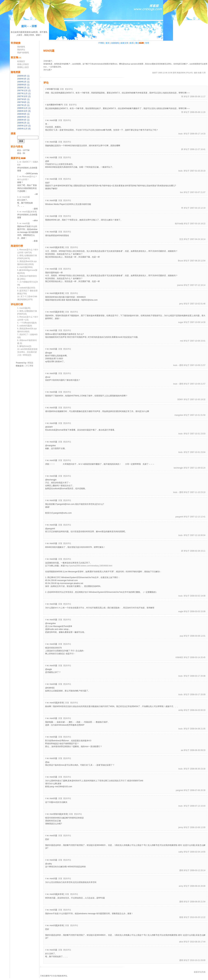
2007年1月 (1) (23, 105)
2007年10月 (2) (24, 96)
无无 (181, 239)
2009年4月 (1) (23, 76)
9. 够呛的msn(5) (24, 346)
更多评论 (69, 89)
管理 (147, 43)
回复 (62, 89)
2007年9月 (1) (23, 99)
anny (181, 886)
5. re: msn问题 (23, 223)
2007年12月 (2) (24, 91)
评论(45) (189, 73)
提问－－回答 (29, 26)
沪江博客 (29, 366)
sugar (181, 322)
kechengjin (178, 468)
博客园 (30, 363)
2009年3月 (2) (23, 79)
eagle (181, 611)
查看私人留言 (23, 67)
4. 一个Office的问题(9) (27, 323)
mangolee (179, 415)
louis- (181, 134)
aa (182, 750)
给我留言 (21, 61)
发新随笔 (115, 43)
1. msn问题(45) (24, 308)
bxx (182, 192)
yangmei (179, 790)
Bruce (180, 261)
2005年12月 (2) (24, 126)
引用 (204, 73)
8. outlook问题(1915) (26, 288)
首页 (108, 43)
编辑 (196, 73)
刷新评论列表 (200, 972)
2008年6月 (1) (23, 85)
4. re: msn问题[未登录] (27, 212)
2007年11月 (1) (24, 93)
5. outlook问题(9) (25, 326)
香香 (181, 917)
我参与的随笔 (23, 53)
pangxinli (179, 517)
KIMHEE (179, 657)
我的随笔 (21, 47)
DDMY (180, 399)
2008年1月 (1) (23, 88)
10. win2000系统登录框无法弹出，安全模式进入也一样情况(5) (27, 352)
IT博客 (101, 43)
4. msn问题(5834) (25, 267)
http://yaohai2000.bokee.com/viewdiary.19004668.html (89, 566)
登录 (53, 976)
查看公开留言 (23, 64)
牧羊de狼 (179, 224)
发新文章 (124, 43)
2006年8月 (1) (23, 114)
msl (182, 341)
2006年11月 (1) (24, 108)
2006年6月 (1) (23, 117)
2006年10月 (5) (24, 111)
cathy (181, 852)
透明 (175, 73)
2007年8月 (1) (23, 102)
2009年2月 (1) (23, 82)
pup (182, 636)
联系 (132, 43)
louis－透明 (178, 365)
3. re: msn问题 (23, 197)
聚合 (137, 43)
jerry (181, 304)
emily (181, 710)
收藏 (200, 73)
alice (181, 942)
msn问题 (49, 51)
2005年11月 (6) (24, 129)
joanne (180, 285)
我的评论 (21, 50)
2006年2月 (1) (23, 123)
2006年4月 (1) (23, 120)
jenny (181, 827)
